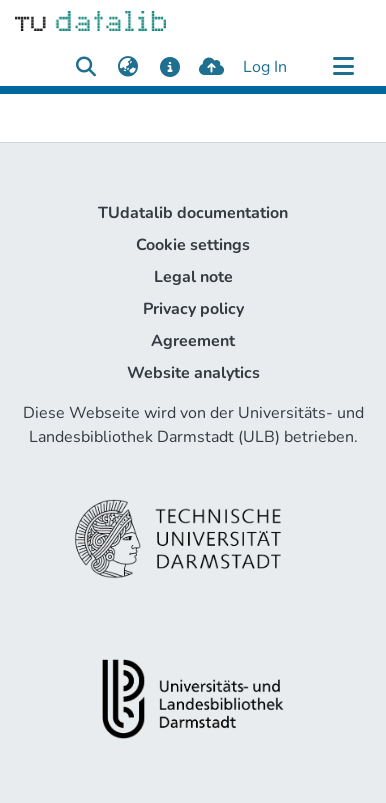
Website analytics (193, 373)
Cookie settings (193, 245)
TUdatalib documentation (193, 213)
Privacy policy (193, 309)
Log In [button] (266, 67)
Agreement (193, 341)
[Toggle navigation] (343, 67)
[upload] (211, 67)
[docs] (169, 67)
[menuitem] (127, 67)
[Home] (90, 20)
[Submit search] (85, 67)
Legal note (193, 277)
